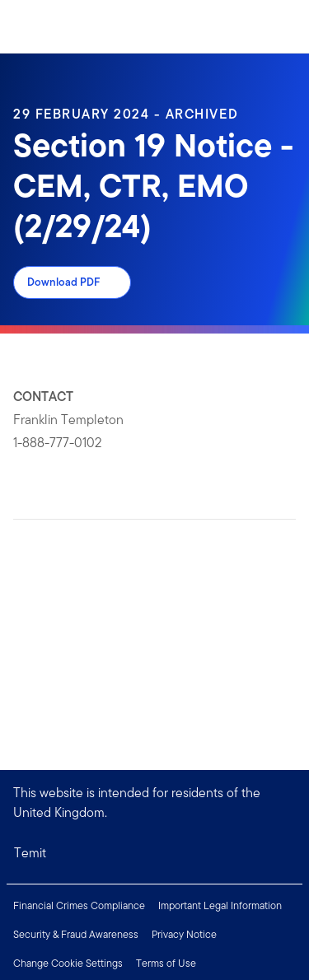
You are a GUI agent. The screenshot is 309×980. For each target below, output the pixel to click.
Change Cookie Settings (68, 963)
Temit (30, 853)
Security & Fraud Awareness (76, 934)
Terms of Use (166, 963)
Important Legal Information (220, 905)
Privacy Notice (184, 934)
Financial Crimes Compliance (79, 905)
